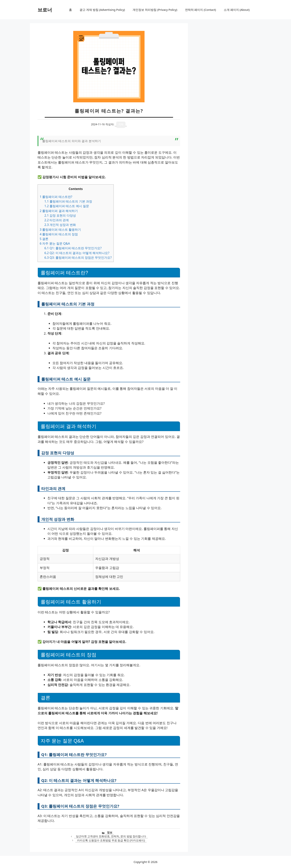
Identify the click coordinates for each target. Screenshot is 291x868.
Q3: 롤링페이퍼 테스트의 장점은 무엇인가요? (78, 258)
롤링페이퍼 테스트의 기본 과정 (68, 201)
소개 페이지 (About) (237, 10)
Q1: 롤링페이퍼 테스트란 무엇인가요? (73, 248)
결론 (44, 239)
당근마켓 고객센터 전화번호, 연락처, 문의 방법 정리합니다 (111, 836)
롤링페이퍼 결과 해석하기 (59, 211)
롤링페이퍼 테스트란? (56, 197)
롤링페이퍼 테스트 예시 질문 (67, 206)
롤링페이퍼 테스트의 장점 (59, 234)
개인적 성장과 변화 (60, 225)
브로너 (45, 10)
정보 (110, 832)
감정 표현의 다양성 (60, 215)
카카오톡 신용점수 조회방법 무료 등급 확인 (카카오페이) (111, 840)
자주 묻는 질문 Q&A (55, 243)
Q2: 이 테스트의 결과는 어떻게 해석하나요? (77, 253)
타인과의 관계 (57, 220)
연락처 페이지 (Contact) (201, 10)
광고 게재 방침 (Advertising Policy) (102, 10)
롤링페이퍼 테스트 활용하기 (60, 230)
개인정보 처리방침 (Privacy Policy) (155, 10)
